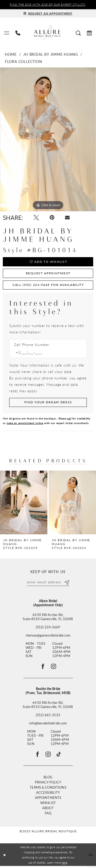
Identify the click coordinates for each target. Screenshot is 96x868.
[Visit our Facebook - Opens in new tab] (37, 756)
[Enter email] (48, 583)
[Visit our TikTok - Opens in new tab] (59, 756)
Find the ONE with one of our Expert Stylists (48, 5)
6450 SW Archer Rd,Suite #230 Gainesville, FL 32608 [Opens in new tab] (48, 618)
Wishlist (48, 805)
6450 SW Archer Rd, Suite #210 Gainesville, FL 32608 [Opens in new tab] (48, 706)
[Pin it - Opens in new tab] (53, 218)
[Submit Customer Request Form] (48, 404)
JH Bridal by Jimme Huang (51, 54)
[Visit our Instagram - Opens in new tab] (48, 756)
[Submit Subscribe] (67, 583)
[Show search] (78, 33)
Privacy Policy (48, 784)
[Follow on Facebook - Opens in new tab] (42, 668)
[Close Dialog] (4, 857)
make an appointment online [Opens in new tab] (25, 424)
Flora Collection (24, 61)
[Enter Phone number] (45, 354)
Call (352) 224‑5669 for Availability (48, 286)
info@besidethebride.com (48, 725)
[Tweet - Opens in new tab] (36, 218)
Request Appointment (48, 274)
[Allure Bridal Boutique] (48, 33)
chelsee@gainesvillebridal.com (48, 636)
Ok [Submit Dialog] (91, 857)
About (48, 810)
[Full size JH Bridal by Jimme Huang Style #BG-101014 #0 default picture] (48, 139)
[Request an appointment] (48, 13)
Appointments (48, 800)
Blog (48, 779)
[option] (48, 139)
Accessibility (48, 794)
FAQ (48, 815)
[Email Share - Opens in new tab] (69, 218)
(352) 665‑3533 (48, 716)
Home (11, 54)
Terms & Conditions (48, 789)
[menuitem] (7, 33)
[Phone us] (18, 33)
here (65, 864)
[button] (7, 33)
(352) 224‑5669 (48, 628)
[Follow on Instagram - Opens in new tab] (54, 668)
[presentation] (24, 503)
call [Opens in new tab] (69, 420)
